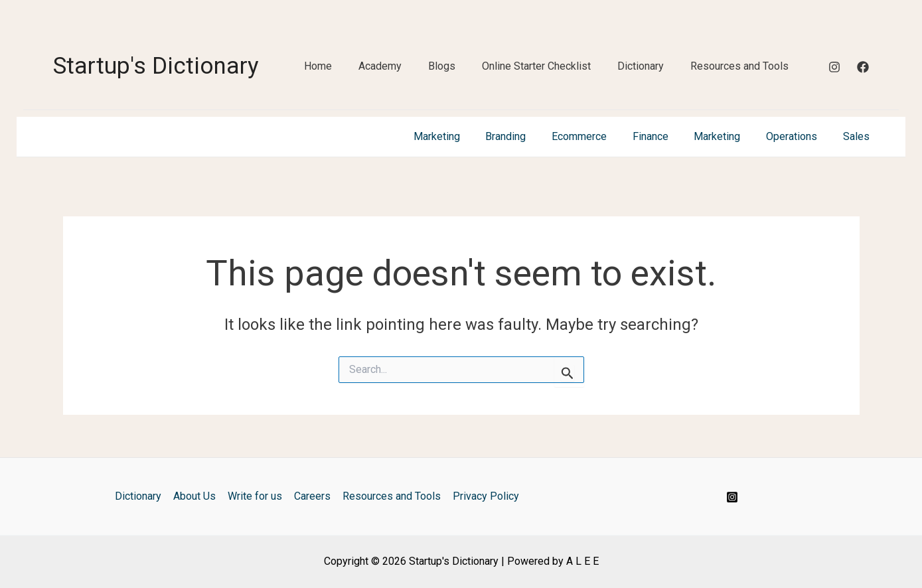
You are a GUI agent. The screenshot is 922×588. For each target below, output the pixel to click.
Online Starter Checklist (536, 66)
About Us (196, 496)
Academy (380, 66)
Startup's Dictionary (156, 66)
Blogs (442, 66)
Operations (798, 136)
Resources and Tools (739, 66)
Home (318, 66)
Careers (312, 496)
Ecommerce (599, 136)
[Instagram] (834, 67)
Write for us (256, 496)
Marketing (465, 136)
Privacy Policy (483, 496)
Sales (858, 136)
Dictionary (641, 66)
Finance (666, 136)
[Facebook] (863, 67)
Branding (530, 136)
